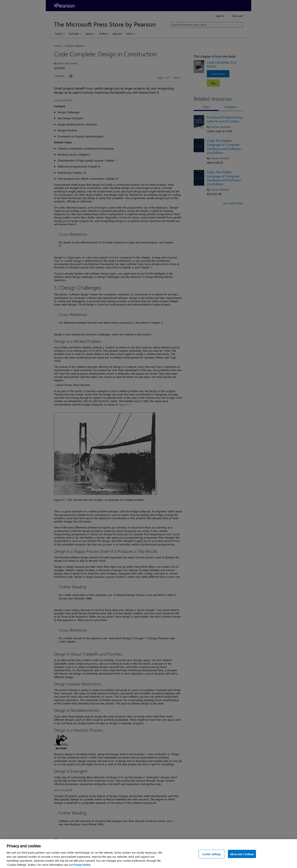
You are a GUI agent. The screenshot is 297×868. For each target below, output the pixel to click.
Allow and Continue (242, 856)
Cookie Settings (212, 856)
